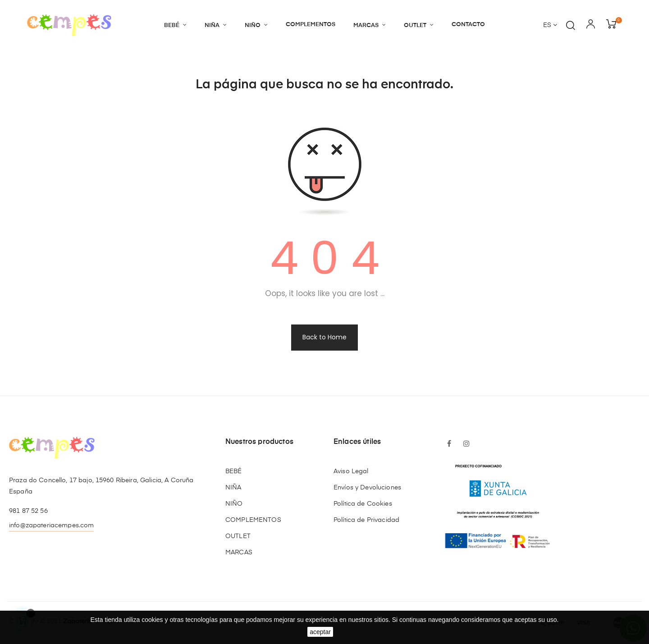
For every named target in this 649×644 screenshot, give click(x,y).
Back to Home (324, 337)
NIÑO (234, 504)
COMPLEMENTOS (253, 520)
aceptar (320, 632)
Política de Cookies (363, 504)
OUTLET (238, 536)
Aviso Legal (351, 471)
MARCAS (239, 553)
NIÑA (233, 488)
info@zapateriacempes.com (51, 525)
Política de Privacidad (366, 520)
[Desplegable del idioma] (550, 26)
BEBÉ (234, 471)
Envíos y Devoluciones (367, 488)
